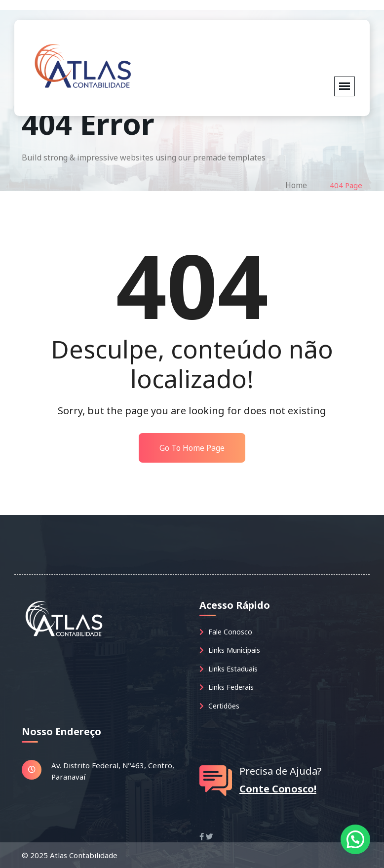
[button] (355, 839)
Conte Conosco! (278, 789)
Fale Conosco (226, 632)
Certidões (219, 706)
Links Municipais (230, 650)
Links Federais (227, 687)
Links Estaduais (229, 669)
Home (296, 185)
